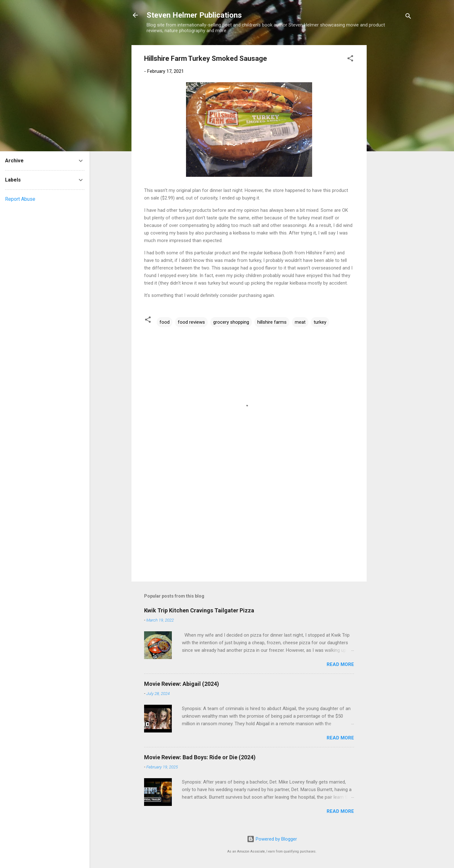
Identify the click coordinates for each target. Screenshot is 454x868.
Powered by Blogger (272, 839)
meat (300, 322)
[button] (350, 59)
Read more (340, 664)
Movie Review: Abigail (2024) (182, 684)
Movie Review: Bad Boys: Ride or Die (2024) (200, 757)
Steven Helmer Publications (194, 15)
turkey (320, 322)
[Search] (408, 17)
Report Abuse (20, 199)
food (165, 322)
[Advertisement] (392, 140)
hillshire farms (272, 322)
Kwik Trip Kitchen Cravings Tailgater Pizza (199, 610)
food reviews (191, 322)
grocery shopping (231, 322)
